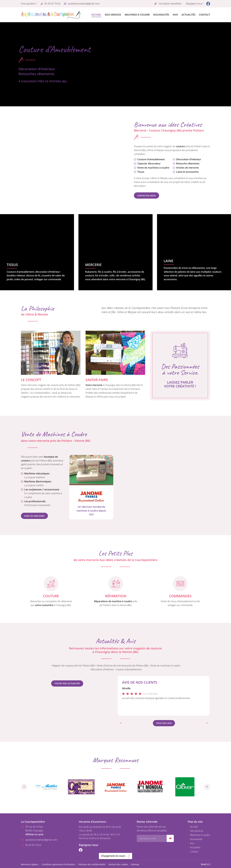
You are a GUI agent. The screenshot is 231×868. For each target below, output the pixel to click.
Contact (205, 15)
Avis (175, 15)
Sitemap (135, 864)
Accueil (96, 15)
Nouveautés (161, 15)
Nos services (113, 15)
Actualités (188, 15)
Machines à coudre (137, 15)
